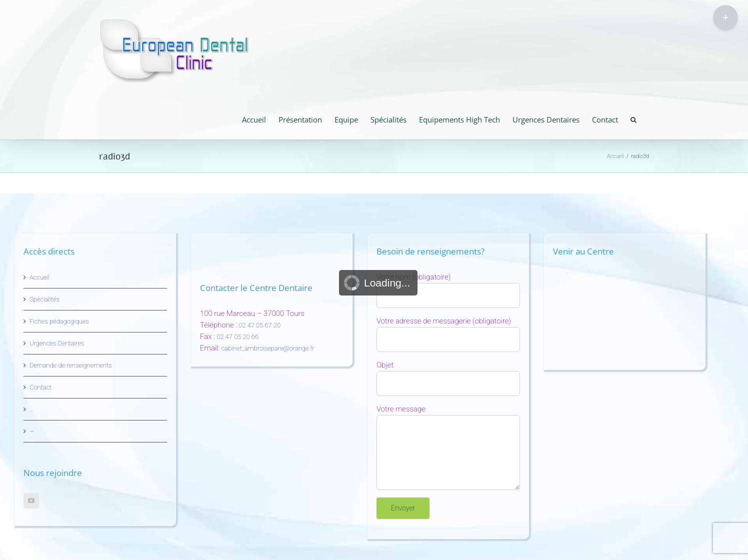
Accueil (39, 277)
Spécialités (44, 299)
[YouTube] (31, 501)
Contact (40, 387)
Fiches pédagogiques (59, 321)
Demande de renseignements (71, 365)
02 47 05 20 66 (238, 337)
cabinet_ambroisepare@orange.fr (268, 348)
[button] (633, 119)
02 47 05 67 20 (259, 325)
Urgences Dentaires (57, 343)
